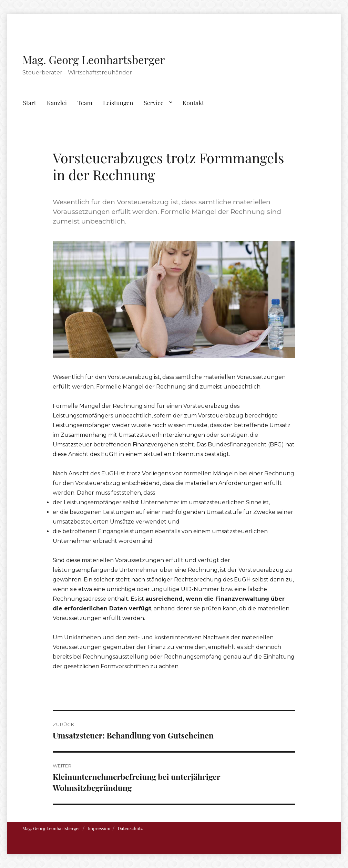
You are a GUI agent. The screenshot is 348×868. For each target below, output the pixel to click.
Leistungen (118, 102)
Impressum (99, 828)
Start (29, 102)
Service (153, 102)
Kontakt (193, 102)
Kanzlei (57, 102)
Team (85, 102)
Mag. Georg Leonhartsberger (94, 59)
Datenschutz (130, 828)
